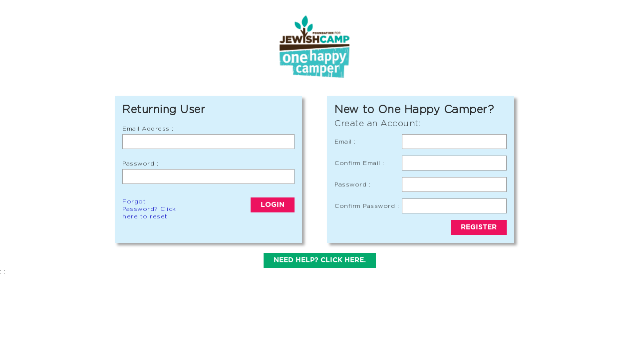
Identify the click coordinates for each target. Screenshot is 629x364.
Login (273, 205)
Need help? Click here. (320, 260)
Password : (140, 163)
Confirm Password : (367, 206)
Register (479, 227)
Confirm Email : (359, 163)
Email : (345, 141)
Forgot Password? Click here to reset (149, 209)
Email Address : (148, 128)
